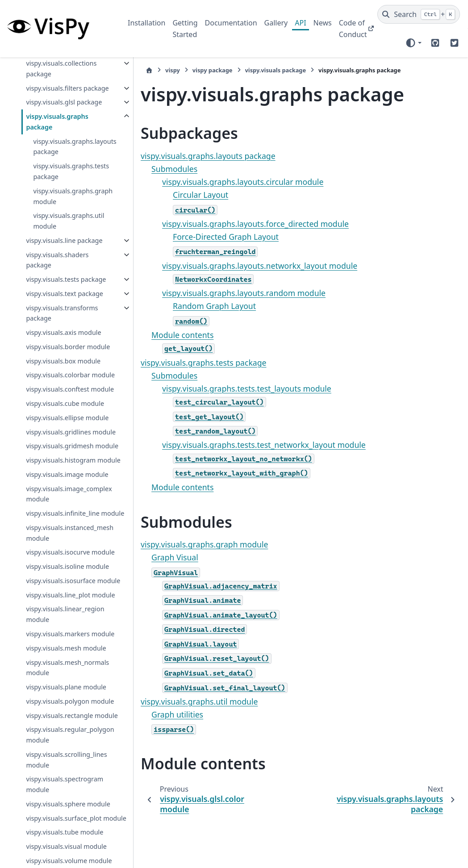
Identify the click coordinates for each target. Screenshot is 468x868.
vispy (156, 70)
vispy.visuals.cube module (65, 478)
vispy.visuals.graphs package (57, 143)
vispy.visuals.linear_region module (65, 763)
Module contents (166, 335)
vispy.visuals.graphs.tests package (71, 193)
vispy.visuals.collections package (61, 69)
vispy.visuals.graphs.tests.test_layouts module (230, 388)
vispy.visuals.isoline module (67, 694)
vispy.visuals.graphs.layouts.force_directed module (239, 224)
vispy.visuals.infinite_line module (63, 625)
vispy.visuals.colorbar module (58, 433)
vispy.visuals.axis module (63, 386)
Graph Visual (158, 557)
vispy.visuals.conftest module (57, 458)
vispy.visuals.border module (68, 400)
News (323, 23)
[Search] (419, 14)
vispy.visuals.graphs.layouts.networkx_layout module (243, 266)
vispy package (196, 70)
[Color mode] (413, 43)
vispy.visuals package (259, 70)
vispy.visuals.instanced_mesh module (68, 649)
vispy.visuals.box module (63, 414)
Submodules (158, 169)
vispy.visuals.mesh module (66, 807)
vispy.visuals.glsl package (50, 118)
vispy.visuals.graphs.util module (69, 242)
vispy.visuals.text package (51, 341)
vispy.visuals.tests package (52, 316)
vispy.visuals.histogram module (61, 561)
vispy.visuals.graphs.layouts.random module (227, 293)
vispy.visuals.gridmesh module (60, 536)
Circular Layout (184, 195)
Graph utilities (161, 714)
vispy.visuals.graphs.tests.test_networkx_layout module (247, 445)
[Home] (133, 70)
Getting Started (185, 29)
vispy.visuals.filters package (54, 94)
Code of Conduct (353, 29)
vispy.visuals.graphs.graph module (71, 217)
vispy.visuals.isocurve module (58, 674)
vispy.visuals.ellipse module (67, 492)
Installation (146, 23)
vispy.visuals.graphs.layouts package (70, 168)
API (300, 23)
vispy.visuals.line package (51, 267)
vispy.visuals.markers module (58, 788)
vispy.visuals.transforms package (60, 366)
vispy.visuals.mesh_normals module (67, 827)
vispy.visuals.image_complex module (67, 600)
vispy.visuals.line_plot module (58, 738)
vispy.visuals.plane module (66, 846)
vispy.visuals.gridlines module (58, 511)
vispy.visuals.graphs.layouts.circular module (226, 182)
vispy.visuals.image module (67, 580)
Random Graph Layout (198, 306)
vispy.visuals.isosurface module (61, 713)
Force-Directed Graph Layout (209, 237)
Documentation (231, 23)
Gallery (276, 23)
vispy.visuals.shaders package (57, 292)
